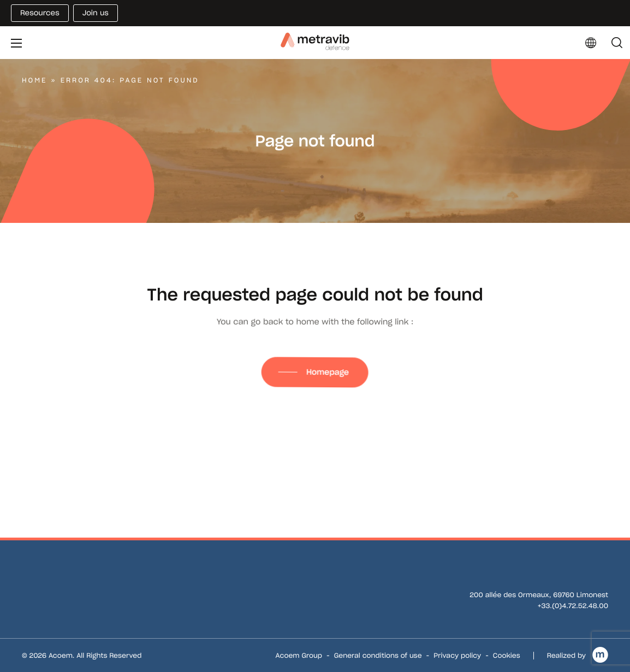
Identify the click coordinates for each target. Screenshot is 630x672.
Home (34, 81)
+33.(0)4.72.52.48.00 (573, 606)
